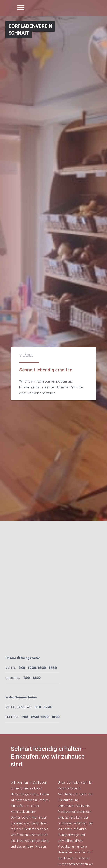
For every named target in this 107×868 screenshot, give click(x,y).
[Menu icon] (21, 8)
